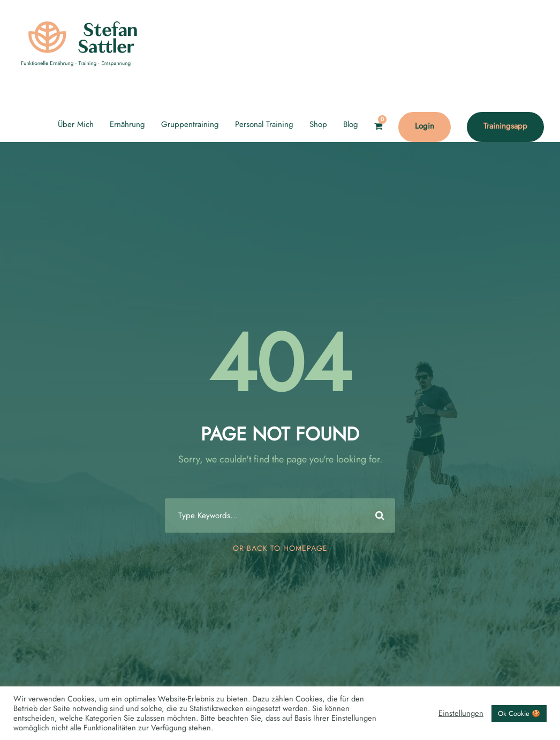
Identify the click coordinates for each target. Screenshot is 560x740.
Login (425, 126)
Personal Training (264, 124)
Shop (318, 124)
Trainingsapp (505, 126)
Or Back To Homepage (280, 548)
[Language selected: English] (533, 729)
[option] (533, 730)
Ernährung (127, 124)
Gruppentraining (190, 124)
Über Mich (76, 124)
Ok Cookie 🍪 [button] (519, 713)
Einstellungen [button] (461, 713)
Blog (351, 124)
